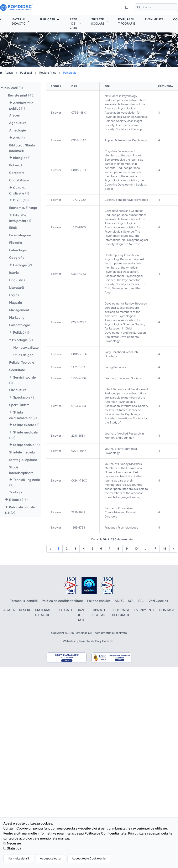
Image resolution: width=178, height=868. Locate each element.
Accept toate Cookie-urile (89, 859)
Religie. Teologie (22, 362)
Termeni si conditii (24, 601)
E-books (18, 500)
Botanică (16, 165)
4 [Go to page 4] (84, 549)
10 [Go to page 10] (136, 549)
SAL (141, 601)
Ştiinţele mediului (22, 452)
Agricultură (18, 123)
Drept (21, 200)
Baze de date (75, 24)
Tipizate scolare (100, 22)
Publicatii (49, 19)
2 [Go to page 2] (67, 549)
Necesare (14, 843)
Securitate (17, 370)
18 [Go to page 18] (165, 549)
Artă (19, 138)
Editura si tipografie (121, 612)
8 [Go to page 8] (118, 549)
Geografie (17, 258)
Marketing (17, 318)
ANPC (119, 601)
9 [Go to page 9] (127, 549)
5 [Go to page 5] (93, 549)
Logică (14, 295)
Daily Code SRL (105, 641)
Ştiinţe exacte (26, 425)
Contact (167, 610)
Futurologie (18, 250)
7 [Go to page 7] (110, 549)
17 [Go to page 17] (155, 549)
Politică (21, 332)
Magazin (15, 303)
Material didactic (21, 22)
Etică (13, 228)
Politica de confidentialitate (62, 601)
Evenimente (154, 19)
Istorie (14, 273)
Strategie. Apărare (23, 460)
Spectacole (24, 397)
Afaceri (15, 115)
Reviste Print (48, 73)
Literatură (16, 288)
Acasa (6, 73)
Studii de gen (23, 355)
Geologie (23, 265)
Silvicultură (18, 390)
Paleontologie (20, 325)
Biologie (22, 158)
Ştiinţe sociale (26, 445)
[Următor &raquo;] (173, 549)
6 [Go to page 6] (101, 549)
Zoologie (16, 492)
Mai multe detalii (18, 859)
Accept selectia (50, 859)
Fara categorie (20, 235)
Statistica (14, 848)
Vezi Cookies (158, 601)
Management (19, 310)
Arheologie (17, 130)
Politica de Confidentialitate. (106, 833)
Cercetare (17, 173)
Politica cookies (99, 601)
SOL (131, 601)
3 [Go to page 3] (75, 549)
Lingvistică (17, 280)
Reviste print (21, 95)
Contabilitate (19, 180)
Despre (25, 610)
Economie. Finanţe (23, 208)
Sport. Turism (19, 405)
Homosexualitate (26, 347)
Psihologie (22, 340)
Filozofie (16, 243)
